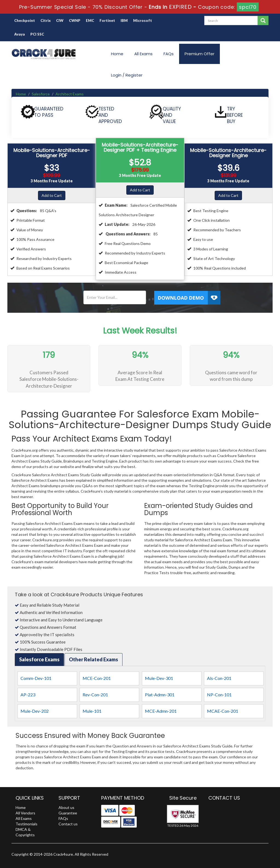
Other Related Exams (94, 659)
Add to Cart (52, 195)
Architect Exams (70, 94)
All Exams (143, 54)
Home (117, 54)
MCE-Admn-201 (161, 711)
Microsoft (143, 21)
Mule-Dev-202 (35, 711)
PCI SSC (37, 34)
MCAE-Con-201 (223, 711)
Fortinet (107, 21)
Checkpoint (25, 21)
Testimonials (27, 824)
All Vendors (25, 813)
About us (66, 807)
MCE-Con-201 (97, 678)
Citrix (46, 21)
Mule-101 (92, 711)
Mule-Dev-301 (159, 678)
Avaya (20, 34)
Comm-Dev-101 (36, 678)
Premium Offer (199, 54)
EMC (90, 21)
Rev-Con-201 (95, 695)
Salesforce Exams (39, 659)
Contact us (68, 824)
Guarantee (68, 813)
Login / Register (127, 75)
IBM (124, 21)
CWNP (75, 21)
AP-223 (28, 695)
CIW (60, 21)
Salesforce (41, 94)
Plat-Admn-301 (160, 695)
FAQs (169, 54)
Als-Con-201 (219, 678)
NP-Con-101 (219, 695)
